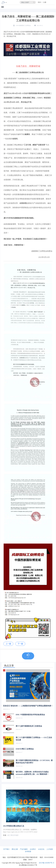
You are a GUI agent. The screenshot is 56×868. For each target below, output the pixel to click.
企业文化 (41, 849)
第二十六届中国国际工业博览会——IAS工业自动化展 (34, 739)
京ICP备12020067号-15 (46, 863)
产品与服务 (24, 849)
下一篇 (20, 644)
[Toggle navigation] (6, 3)
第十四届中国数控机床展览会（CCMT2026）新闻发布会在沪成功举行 (34, 762)
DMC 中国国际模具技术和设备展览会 (30, 715)
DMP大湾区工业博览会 (25, 749)
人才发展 (50, 849)
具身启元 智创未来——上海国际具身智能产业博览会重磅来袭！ (28, 706)
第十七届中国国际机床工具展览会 (29, 726)
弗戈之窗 (15, 849)
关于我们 (6, 849)
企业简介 (33, 849)
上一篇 (8, 644)
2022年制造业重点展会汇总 (14, 826)
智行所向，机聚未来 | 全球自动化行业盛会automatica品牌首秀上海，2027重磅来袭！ (32, 773)
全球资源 (28, 852)
